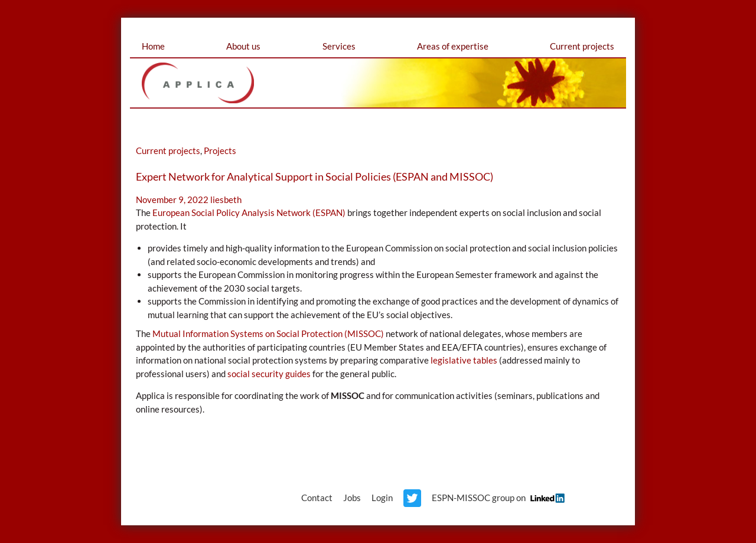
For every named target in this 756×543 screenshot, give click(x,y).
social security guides (269, 374)
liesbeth (226, 199)
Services (339, 46)
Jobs (352, 498)
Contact (317, 498)
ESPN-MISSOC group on (497, 498)
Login (382, 498)
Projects (220, 151)
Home (153, 46)
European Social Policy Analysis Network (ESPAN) (249, 212)
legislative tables (464, 360)
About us (243, 46)
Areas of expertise (453, 46)
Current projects (582, 46)
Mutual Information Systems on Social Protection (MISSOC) (268, 333)
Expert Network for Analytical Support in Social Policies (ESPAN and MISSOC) (315, 176)
